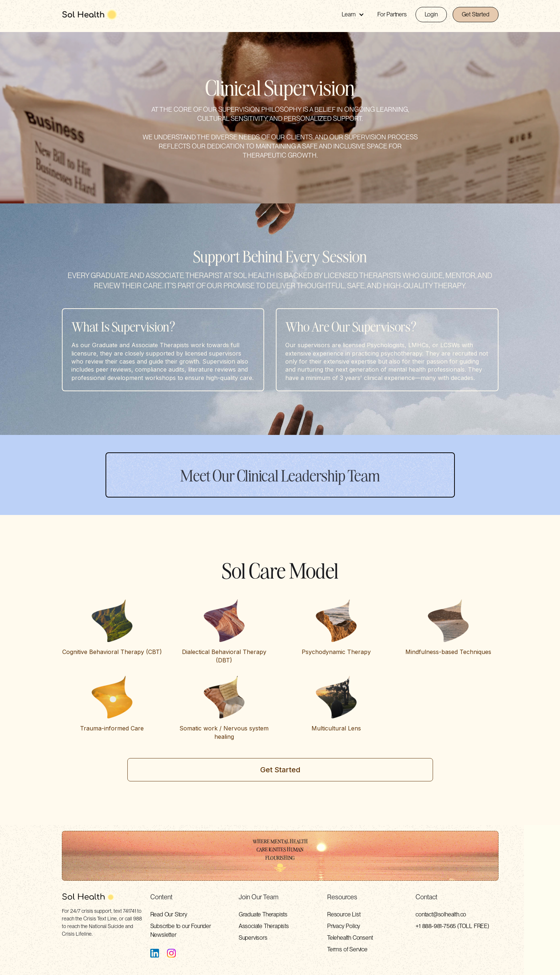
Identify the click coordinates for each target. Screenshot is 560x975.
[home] (90, 15)
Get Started (476, 14)
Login (431, 14)
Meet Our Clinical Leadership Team (280, 475)
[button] (353, 15)
